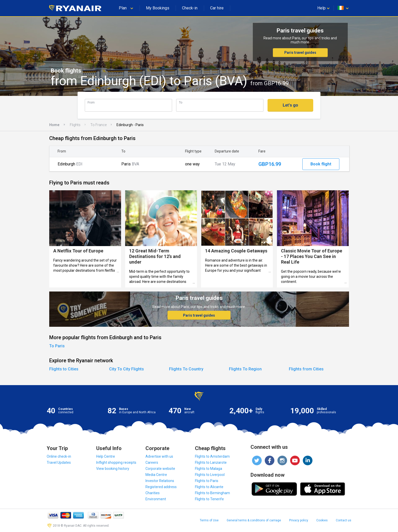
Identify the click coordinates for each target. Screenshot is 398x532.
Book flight (321, 164)
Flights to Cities (64, 369)
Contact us (344, 520)
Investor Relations (160, 481)
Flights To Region (245, 369)
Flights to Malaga (209, 469)
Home (54, 125)
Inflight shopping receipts (116, 462)
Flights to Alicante (209, 487)
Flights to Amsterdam (212, 456)
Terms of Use (209, 520)
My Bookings (158, 8)
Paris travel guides (300, 53)
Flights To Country (186, 369)
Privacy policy (299, 520)
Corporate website (160, 469)
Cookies (322, 520)
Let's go (291, 105)
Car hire (217, 8)
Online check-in (59, 456)
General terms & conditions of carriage (254, 520)
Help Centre (106, 456)
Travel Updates (59, 462)
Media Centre (156, 475)
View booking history (113, 469)
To (181, 102)
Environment (156, 499)
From (91, 102)
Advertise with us (159, 456)
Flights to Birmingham (212, 493)
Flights (75, 125)
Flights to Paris (207, 481)
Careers (152, 462)
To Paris (57, 346)
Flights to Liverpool (210, 475)
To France (98, 125)
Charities (153, 493)
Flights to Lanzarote (211, 462)
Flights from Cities (306, 369)
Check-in (190, 8)
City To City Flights (127, 369)
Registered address (161, 487)
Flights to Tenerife (209, 499)
